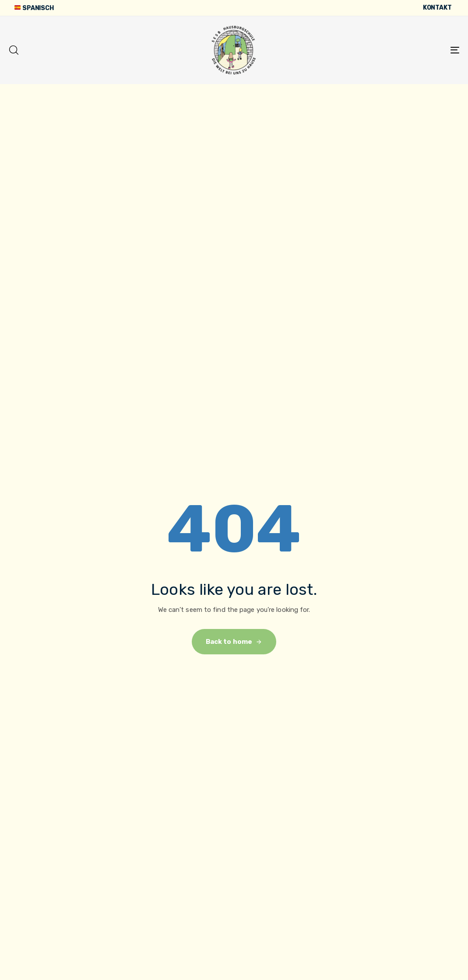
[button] (14, 50)
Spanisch (34, 8)
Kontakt (437, 8)
